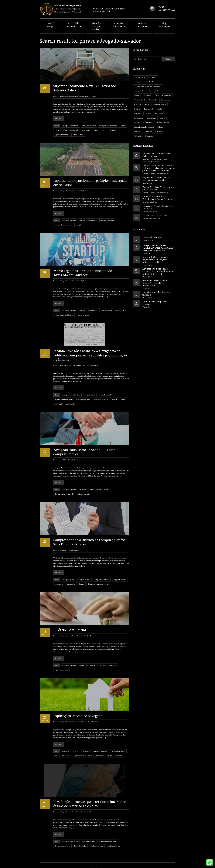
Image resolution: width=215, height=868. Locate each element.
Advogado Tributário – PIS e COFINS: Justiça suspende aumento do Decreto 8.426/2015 (159, 271)
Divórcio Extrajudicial (70, 630)
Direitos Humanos (160, 104)
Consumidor (80, 96)
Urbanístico (149, 136)
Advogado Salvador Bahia (68, 96)
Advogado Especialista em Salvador (147, 86)
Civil (78, 636)
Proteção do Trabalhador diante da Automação (158, 207)
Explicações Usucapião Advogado (78, 716)
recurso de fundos (83, 315)
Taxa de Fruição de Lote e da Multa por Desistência (158, 188)
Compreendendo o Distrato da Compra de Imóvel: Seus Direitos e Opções (90, 542)
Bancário (138, 95)
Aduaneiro (153, 77)
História (149, 113)
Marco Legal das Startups (64, 315)
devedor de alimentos (62, 837)
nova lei (113, 130)
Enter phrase (143, 59)
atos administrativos (101, 399)
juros (96, 130)
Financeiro (138, 113)
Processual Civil (163, 122)
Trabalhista (149, 131)
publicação (59, 404)
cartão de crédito (61, 130)
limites (104, 130)
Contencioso (165, 100)
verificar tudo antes (83, 494)
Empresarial (149, 109)
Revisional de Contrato (153, 237)
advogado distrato (84, 580)
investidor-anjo (106, 310)
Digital (147, 104)
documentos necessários (108, 665)
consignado (75, 130)
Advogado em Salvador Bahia (145, 82)
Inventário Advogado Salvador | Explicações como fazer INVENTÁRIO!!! (157, 283)
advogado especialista (70, 832)
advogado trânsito (107, 220)
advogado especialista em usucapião (95, 751)
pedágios (79, 225)
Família (159, 109)
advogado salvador (89, 126)
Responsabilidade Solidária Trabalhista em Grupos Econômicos (159, 198)
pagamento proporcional (64, 225)
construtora (59, 584)
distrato (81, 584)
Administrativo (64, 365)
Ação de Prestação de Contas (155, 216)
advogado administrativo (71, 395)
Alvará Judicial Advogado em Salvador (155, 303)
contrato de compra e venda (100, 489)
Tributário (138, 136)
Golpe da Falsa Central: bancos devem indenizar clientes (156, 179)
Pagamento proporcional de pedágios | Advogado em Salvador (90, 183)
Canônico (148, 95)
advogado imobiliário (101, 580)
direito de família (80, 837)
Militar (137, 122)
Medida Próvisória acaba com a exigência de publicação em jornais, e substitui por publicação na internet (90, 355)
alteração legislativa (83, 399)
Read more (59, 118)
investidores (120, 310)
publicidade (70, 404)
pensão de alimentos (114, 837)
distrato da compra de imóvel (98, 584)
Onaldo (94, 96)
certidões (83, 489)
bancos (123, 126)
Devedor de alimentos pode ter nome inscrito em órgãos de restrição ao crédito (90, 794)
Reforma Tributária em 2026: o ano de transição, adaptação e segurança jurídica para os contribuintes (159, 168)
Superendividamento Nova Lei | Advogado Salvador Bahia (85, 88)
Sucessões (138, 131)
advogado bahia (89, 395)
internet (115, 399)
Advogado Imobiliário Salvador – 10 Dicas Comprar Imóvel (84, 452)
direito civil (66, 756)
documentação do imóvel (64, 494)
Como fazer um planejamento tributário (156, 293)
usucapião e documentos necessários (109, 756)
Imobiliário (63, 460)
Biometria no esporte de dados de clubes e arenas (158, 155)
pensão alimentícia (96, 837)
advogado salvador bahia (108, 126)
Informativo (139, 118)
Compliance (167, 95)
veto (82, 135)
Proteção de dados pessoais (144, 127)
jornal (123, 399)
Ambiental (80, 722)
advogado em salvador (70, 126)
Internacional (151, 118)
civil (56, 756)
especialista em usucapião (83, 756)
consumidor (86, 130)
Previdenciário (148, 122)
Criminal (138, 104)
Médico (162, 118)
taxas (75, 135)
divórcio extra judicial (87, 665)
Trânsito (160, 131)
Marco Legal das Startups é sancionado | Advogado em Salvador (84, 273)
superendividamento (62, 135)
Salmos (160, 127)
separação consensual (63, 670)
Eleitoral (137, 109)
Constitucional (140, 100)
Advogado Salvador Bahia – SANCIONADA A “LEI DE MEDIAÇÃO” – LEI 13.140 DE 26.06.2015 (158, 248)
